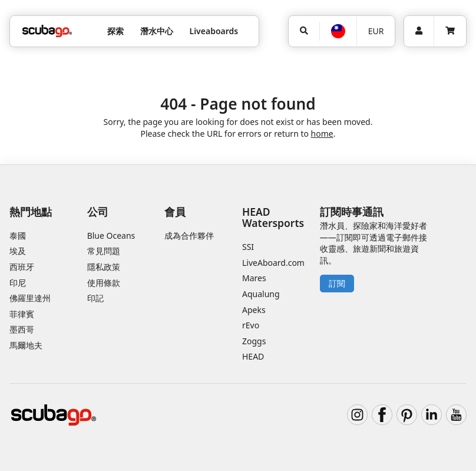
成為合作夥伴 (189, 235)
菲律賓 (22, 314)
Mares (254, 278)
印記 (95, 298)
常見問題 (104, 251)
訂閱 (337, 283)
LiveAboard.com (273, 263)
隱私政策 (104, 267)
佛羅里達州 (30, 298)
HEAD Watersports (273, 217)
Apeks (254, 310)
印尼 (18, 283)
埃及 (18, 251)
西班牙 (22, 267)
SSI (248, 247)
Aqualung (261, 294)
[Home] (47, 31)
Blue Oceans (111, 235)
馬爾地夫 (26, 345)
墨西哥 (22, 329)
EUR (376, 31)
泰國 (18, 235)
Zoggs (254, 341)
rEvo (251, 325)
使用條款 (104, 283)
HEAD (253, 356)
